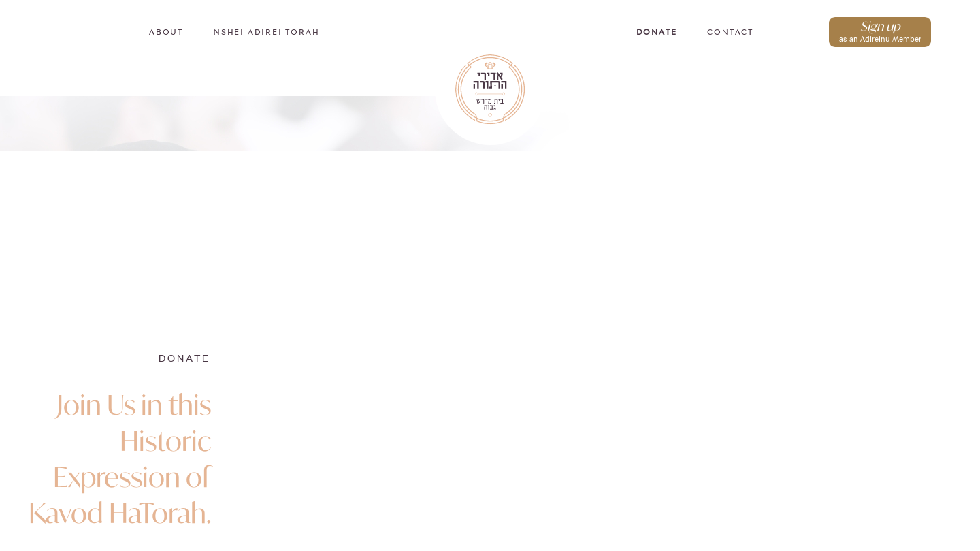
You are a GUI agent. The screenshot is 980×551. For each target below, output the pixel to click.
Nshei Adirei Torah (266, 33)
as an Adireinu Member (880, 30)
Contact (730, 33)
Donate (657, 33)
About (166, 33)
